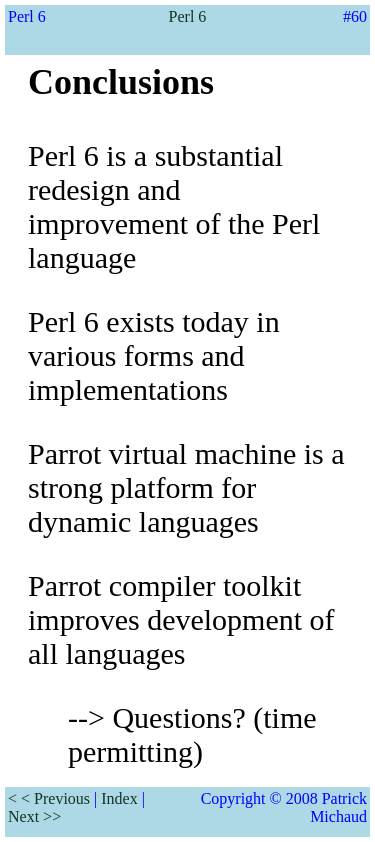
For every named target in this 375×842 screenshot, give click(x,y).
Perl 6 (188, 16)
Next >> (34, 816)
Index (119, 798)
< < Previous (49, 798)
